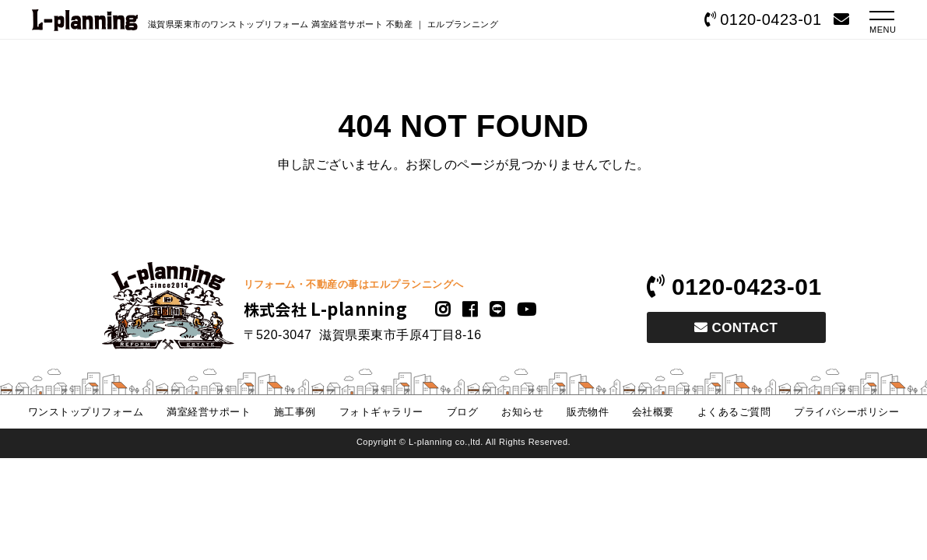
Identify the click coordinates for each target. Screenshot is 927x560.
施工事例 (295, 412)
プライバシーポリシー (846, 412)
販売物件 (588, 412)
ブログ (462, 412)
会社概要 (653, 412)
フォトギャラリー (381, 412)
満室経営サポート (209, 412)
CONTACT (736, 328)
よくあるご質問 (734, 412)
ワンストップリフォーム (86, 412)
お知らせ (522, 412)
